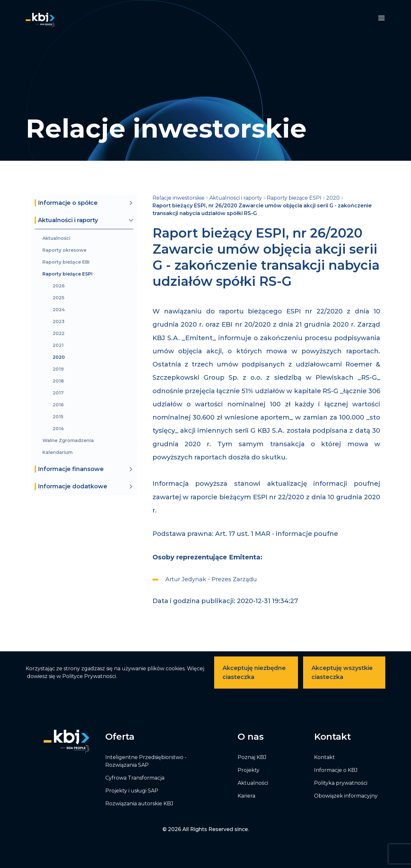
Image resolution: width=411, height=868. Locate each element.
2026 (59, 286)
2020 (59, 357)
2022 (59, 334)
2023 (59, 322)
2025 (58, 298)
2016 (58, 405)
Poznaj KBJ (252, 757)
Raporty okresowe (64, 250)
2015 (58, 417)
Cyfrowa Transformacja (135, 778)
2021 (58, 345)
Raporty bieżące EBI (66, 262)
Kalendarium (57, 452)
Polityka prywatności (341, 783)
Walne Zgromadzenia (68, 441)
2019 (58, 369)
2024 (59, 310)
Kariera (246, 796)
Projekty (249, 770)
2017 (58, 393)
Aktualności (56, 238)
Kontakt (324, 757)
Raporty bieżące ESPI (67, 274)
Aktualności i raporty (236, 198)
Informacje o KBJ (336, 770)
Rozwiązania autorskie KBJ (139, 804)
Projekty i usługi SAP (132, 791)
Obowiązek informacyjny (346, 796)
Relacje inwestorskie (179, 198)
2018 (58, 381)
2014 (58, 429)
